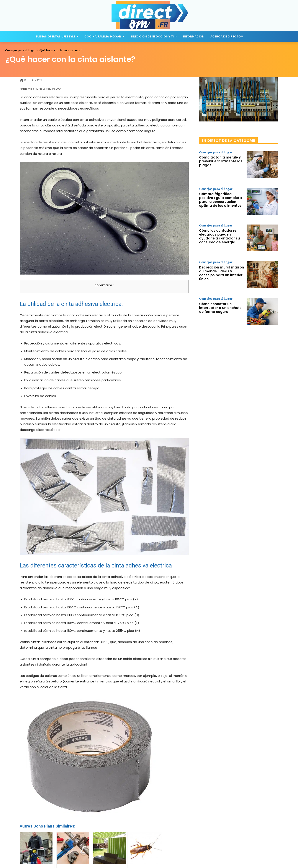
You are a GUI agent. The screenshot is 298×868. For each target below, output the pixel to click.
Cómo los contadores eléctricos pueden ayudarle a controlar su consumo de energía (219, 237)
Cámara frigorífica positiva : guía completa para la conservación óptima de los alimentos (220, 200)
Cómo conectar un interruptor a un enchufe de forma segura (220, 308)
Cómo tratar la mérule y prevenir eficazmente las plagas (221, 161)
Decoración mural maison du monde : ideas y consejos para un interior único (222, 273)
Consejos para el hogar (20, 50)
